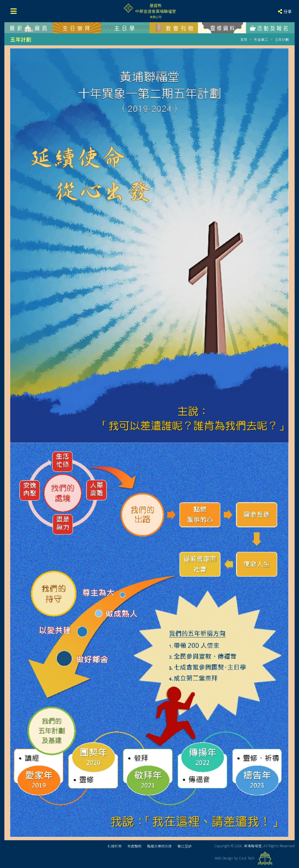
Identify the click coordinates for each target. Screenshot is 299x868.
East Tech (247, 858)
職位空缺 (185, 846)
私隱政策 (114, 846)
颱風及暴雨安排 (159, 846)
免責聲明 (134, 846)
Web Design (224, 858)
